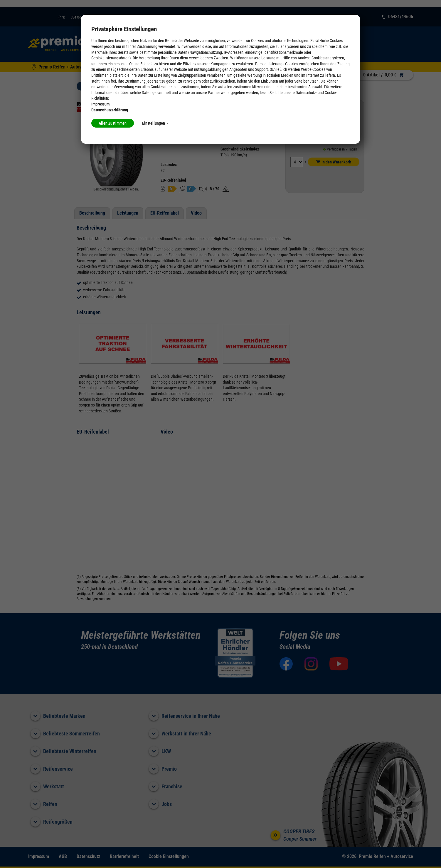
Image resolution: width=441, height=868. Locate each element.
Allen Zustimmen (113, 123)
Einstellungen (155, 123)
